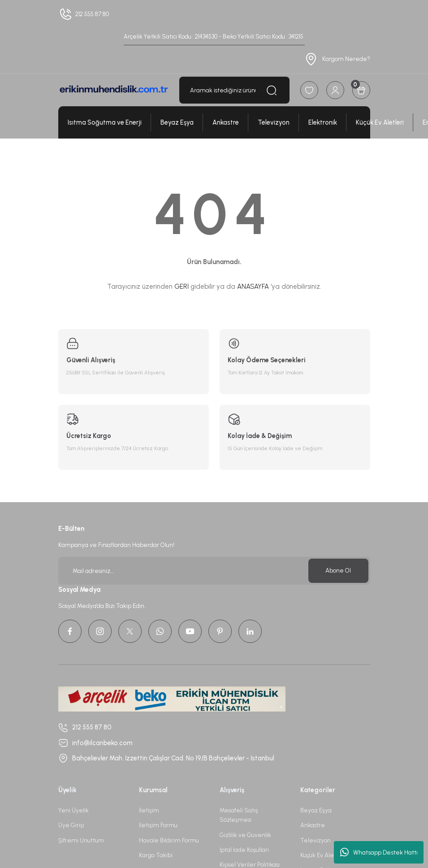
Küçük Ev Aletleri (323, 855)
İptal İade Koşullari (244, 850)
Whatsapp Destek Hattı (379, 852)
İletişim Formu (158, 825)
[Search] (234, 90)
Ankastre (313, 825)
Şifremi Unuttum (81, 840)
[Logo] (113, 90)
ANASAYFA (253, 286)
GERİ (182, 286)
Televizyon (316, 840)
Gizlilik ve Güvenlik (245, 835)
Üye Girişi (71, 825)
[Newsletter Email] (214, 571)
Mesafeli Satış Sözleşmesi (239, 815)
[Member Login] (335, 90)
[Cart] (361, 90)
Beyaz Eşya (316, 810)
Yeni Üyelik (73, 810)
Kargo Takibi (156, 855)
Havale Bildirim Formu (169, 840)
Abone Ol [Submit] (338, 570)
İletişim (149, 810)
